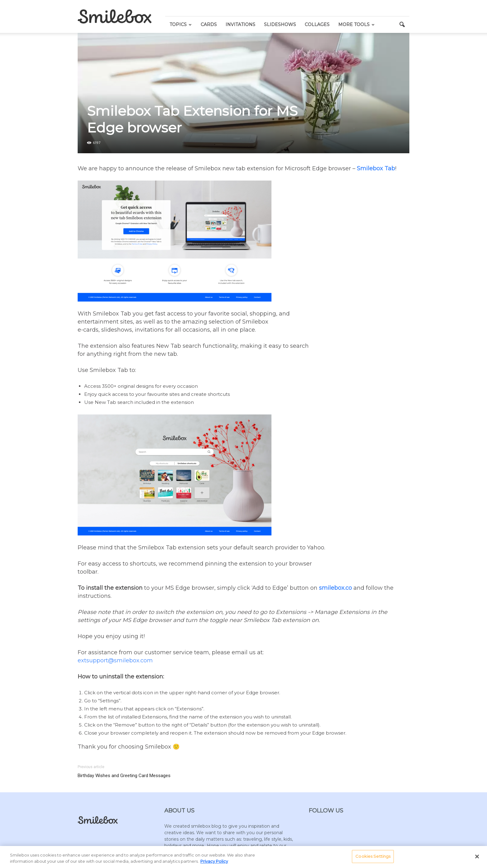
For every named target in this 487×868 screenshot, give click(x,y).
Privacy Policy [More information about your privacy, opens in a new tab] (214, 861)
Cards (209, 25)
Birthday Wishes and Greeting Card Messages (124, 776)
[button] (402, 25)
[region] (243, 857)
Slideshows (280, 25)
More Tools (356, 25)
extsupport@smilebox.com (115, 660)
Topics (181, 25)
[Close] (477, 857)
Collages (317, 25)
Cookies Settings (373, 856)
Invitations (240, 25)
